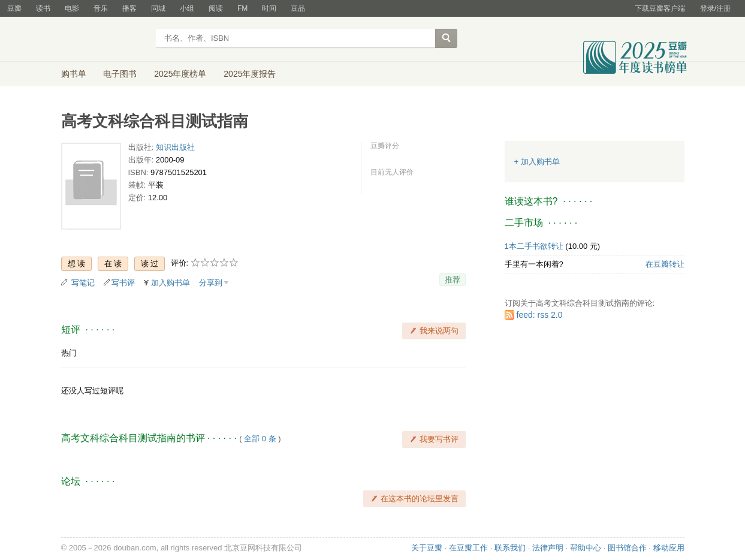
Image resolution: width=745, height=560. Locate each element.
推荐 (453, 280)
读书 (43, 8)
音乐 (101, 8)
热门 (69, 353)
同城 (158, 8)
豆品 (298, 8)
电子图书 (120, 74)
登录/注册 (715, 8)
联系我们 (510, 548)
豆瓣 (14, 8)
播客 (129, 8)
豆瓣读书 (105, 40)
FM (242, 8)
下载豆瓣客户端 (660, 8)
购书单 (74, 74)
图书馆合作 (627, 548)
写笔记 (83, 283)
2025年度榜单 (180, 74)
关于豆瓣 (427, 548)
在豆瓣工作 (468, 548)
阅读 (216, 8)
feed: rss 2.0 (540, 315)
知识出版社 (175, 147)
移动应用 (669, 548)
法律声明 (548, 548)
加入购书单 (171, 283)
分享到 (211, 283)
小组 (187, 8)
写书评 (123, 283)
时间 (269, 8)
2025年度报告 (250, 74)
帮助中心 (586, 548)
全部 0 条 (260, 439)
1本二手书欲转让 (534, 246)
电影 (72, 8)
